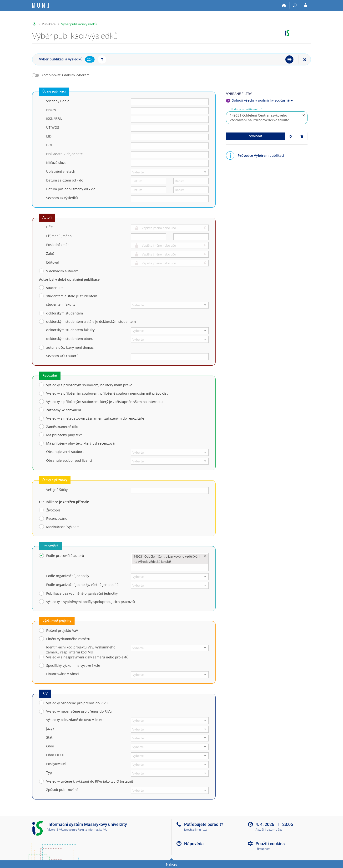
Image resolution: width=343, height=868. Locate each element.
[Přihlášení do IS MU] (305, 5)
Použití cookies (270, 844)
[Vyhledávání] (295, 5)
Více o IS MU (55, 830)
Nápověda (194, 844)
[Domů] (284, 5)
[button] (204, 228)
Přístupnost (263, 849)
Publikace (49, 24)
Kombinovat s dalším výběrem (66, 75)
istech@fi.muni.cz (195, 830)
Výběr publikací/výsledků (79, 24)
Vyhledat (256, 136)
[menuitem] (289, 59)
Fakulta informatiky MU (92, 830)
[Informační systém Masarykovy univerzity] (41, 5)
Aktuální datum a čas (269, 830)
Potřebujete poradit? (204, 824)
